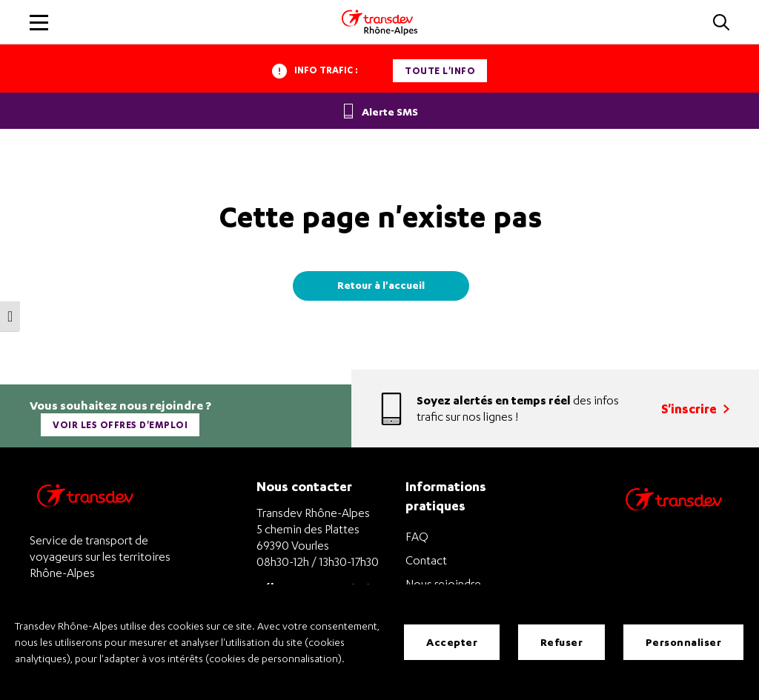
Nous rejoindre (443, 584)
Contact (426, 560)
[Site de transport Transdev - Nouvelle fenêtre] (674, 518)
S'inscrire (695, 409)
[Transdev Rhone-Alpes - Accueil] (379, 22)
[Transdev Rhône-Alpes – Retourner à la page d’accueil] (85, 500)
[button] (721, 23)
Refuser (562, 642)
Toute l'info (440, 71)
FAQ (417, 536)
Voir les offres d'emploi (120, 425)
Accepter (452, 642)
